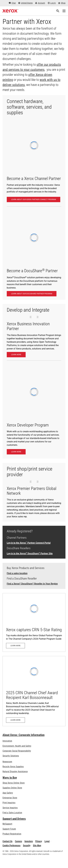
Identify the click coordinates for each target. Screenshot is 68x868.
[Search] (58, 11)
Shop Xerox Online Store (14, 783)
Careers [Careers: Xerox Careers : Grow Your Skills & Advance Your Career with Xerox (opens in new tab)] (18, 841)
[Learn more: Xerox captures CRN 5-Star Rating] (34, 622)
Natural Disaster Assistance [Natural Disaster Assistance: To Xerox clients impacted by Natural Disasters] (15, 771)
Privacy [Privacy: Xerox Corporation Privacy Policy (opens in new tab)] (39, 841)
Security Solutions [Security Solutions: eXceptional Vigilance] (11, 756)
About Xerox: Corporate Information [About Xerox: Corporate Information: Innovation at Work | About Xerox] (24, 735)
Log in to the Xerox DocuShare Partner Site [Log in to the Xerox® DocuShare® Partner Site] (30, 553)
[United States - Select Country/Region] (25, 3)
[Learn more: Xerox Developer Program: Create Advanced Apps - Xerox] (16, 452)
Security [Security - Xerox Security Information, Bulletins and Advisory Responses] (27, 845)
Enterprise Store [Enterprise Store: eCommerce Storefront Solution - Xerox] (10, 798)
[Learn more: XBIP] (16, 355)
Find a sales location (17, 573)
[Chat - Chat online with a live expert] (12, 3)
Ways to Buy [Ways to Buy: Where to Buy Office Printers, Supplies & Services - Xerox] (10, 778)
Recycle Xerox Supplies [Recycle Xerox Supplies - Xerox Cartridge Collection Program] (13, 767)
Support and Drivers (14, 819)
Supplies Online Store (12, 788)
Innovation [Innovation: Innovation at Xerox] (7, 741)
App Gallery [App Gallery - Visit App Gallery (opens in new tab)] (8, 793)
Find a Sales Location (12, 813)
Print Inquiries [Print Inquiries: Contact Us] (9, 803)
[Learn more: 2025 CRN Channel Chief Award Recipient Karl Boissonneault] (34, 691)
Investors (29, 841)
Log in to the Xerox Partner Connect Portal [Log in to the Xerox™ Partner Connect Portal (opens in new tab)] (29, 543)
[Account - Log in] (40, 3)
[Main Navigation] (64, 11)
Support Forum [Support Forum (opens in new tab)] (9, 829)
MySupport (7, 824)
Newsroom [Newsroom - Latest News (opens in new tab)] (7, 762)
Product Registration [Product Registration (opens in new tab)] (12, 834)
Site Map (37, 845)
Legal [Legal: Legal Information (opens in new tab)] (47, 841)
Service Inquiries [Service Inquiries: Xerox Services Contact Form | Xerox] (10, 808)
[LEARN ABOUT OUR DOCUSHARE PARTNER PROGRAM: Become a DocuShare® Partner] (32, 294)
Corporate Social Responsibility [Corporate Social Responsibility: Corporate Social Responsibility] (17, 751)
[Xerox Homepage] (10, 11)
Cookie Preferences (11, 845)
